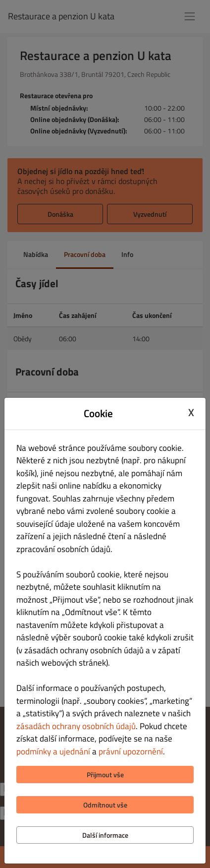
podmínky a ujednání (53, 751)
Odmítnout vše (105, 805)
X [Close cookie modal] (191, 412)
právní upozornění (131, 751)
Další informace (105, 835)
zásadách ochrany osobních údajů (76, 726)
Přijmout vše (105, 775)
